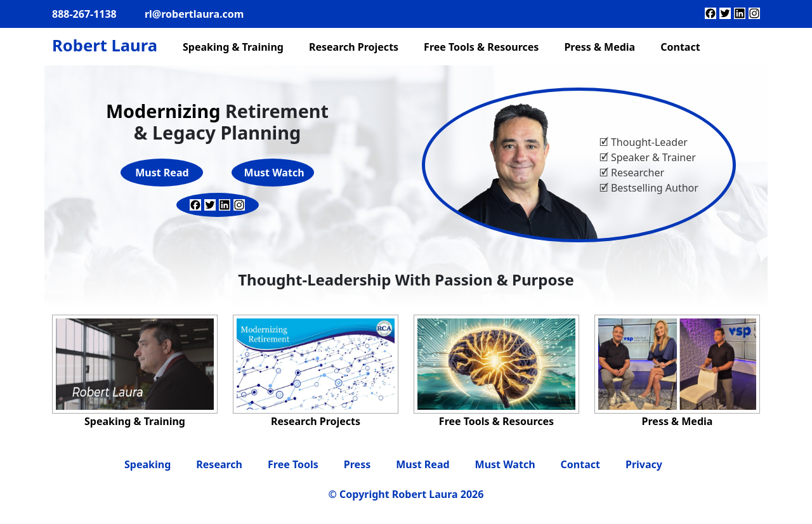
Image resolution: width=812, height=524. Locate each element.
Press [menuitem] (357, 464)
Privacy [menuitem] (644, 464)
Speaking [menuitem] (147, 464)
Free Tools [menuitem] (293, 464)
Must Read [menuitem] (422, 464)
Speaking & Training (135, 421)
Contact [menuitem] (680, 47)
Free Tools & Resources (496, 421)
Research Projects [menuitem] (354, 47)
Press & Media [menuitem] (599, 47)
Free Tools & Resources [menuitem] (481, 47)
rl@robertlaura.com (194, 14)
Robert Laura (105, 45)
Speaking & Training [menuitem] (233, 47)
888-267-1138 (84, 14)
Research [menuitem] (219, 464)
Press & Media (678, 421)
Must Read (162, 173)
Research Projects (316, 421)
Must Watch (274, 173)
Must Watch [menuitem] (505, 464)
